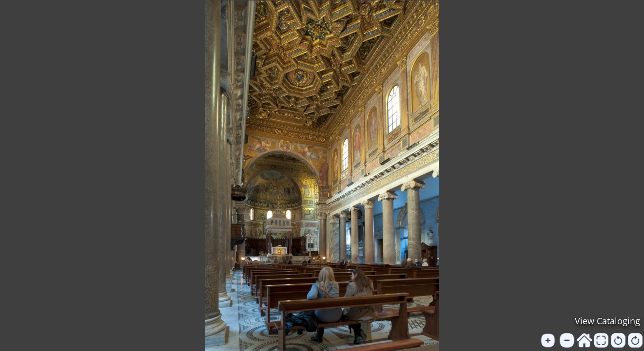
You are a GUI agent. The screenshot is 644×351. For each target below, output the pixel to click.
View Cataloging (607, 321)
